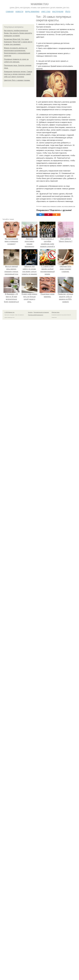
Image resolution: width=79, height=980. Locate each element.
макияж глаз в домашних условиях (52, 206)
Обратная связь (56, 312)
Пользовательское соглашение (41, 312)
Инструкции (58, 11)
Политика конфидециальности (36, 315)
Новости (19, 11)
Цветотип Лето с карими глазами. (17, 80)
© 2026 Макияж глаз (9, 312)
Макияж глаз (39, 4)
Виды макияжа (32, 11)
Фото (68, 11)
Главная (10, 11)
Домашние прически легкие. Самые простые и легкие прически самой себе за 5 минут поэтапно (18, 74)
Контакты (30, 312)
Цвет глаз (46, 11)
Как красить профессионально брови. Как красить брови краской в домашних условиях (18, 33)
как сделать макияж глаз (68, 206)
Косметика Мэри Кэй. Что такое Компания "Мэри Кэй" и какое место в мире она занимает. (18, 42)
